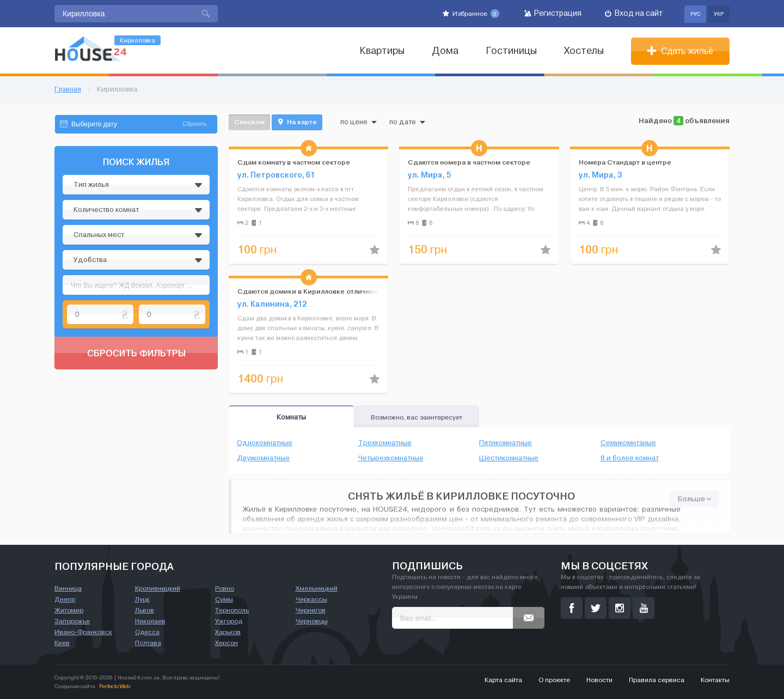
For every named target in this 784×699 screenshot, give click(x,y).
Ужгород (229, 621)
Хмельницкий (317, 588)
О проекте (554, 680)
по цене (359, 122)
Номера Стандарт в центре (625, 162)
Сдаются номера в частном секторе (469, 162)
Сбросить (195, 124)
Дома (445, 51)
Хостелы (584, 51)
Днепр (65, 599)
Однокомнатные (265, 443)
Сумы (224, 599)
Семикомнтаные (628, 443)
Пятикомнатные (506, 443)
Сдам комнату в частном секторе (294, 162)
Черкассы (311, 599)
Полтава (148, 643)
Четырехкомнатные (391, 458)
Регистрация (553, 13)
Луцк (142, 599)
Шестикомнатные (509, 458)
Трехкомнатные (385, 443)
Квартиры (382, 51)
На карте (297, 122)
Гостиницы (511, 51)
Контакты (715, 680)
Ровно (225, 588)
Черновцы (312, 621)
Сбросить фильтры (136, 353)
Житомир (69, 610)
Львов (145, 610)
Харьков (228, 632)
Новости (599, 680)
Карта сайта (503, 680)
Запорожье (72, 621)
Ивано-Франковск (83, 632)
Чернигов (311, 610)
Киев (62, 643)
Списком (249, 122)
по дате (407, 122)
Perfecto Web (115, 686)
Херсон (226, 643)
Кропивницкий (158, 588)
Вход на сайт (634, 13)
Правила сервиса (657, 680)
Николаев (150, 621)
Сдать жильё (680, 51)
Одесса (147, 632)
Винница (68, 588)
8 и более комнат (630, 458)
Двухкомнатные (263, 458)
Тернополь (232, 610)
